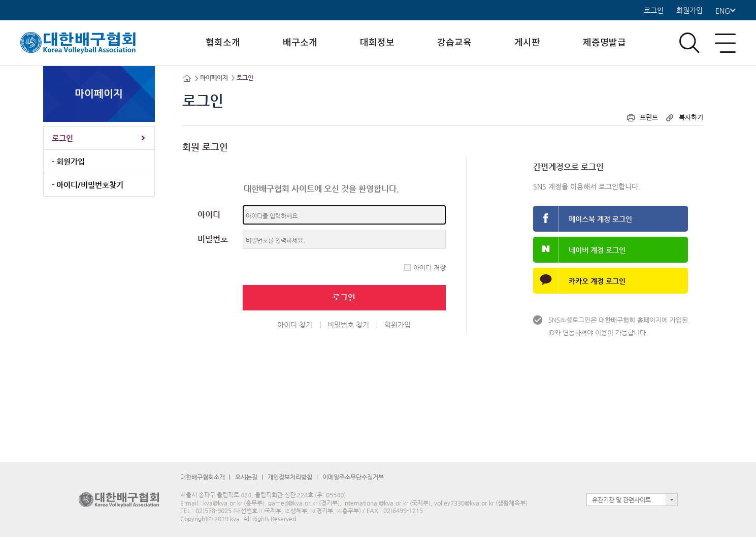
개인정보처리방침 (290, 477)
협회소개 (223, 43)
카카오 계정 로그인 (597, 281)
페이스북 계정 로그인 (600, 219)
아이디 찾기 (295, 325)
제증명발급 (604, 43)
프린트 (642, 117)
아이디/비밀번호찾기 (90, 185)
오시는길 (246, 477)
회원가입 (689, 10)
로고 (86, 43)
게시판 (527, 43)
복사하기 (684, 117)
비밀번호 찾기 (348, 325)
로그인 (654, 10)
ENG (726, 10)
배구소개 (300, 43)
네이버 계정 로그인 (597, 250)
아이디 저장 (430, 267)
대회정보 (377, 43)
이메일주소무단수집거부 (353, 477)
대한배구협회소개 (203, 477)
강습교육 (454, 43)
